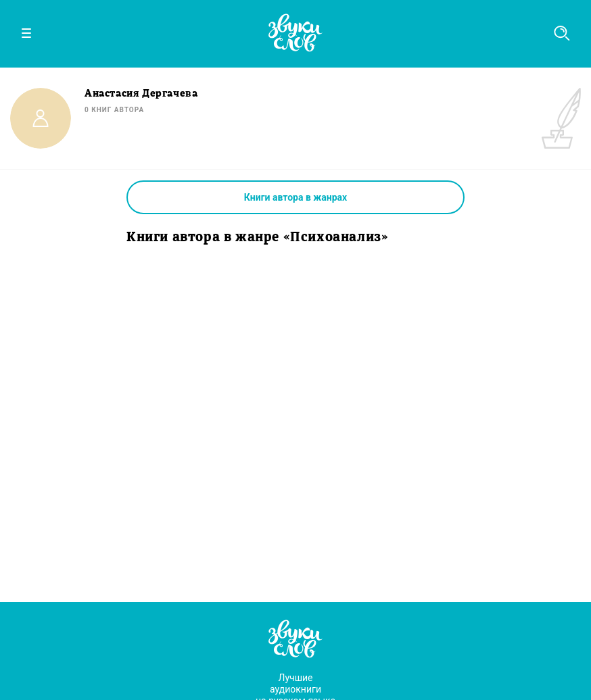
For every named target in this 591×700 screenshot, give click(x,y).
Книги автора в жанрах (295, 197)
